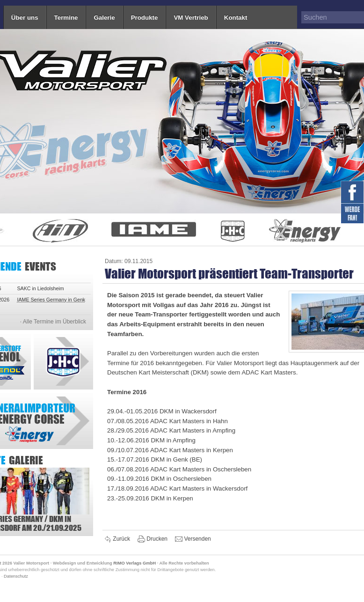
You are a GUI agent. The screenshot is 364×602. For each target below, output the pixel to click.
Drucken (153, 539)
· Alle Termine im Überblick (53, 322)
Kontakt (236, 18)
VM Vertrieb (191, 18)
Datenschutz (16, 576)
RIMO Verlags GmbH (135, 563)
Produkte (145, 18)
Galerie (104, 18)
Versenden (193, 539)
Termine (66, 18)
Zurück (118, 539)
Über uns (25, 18)
